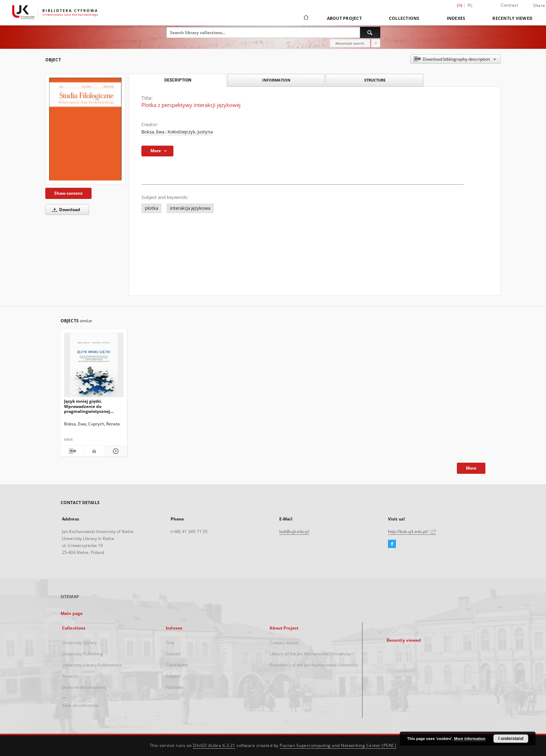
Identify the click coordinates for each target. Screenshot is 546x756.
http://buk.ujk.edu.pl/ (412, 531)
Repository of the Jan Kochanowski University (314, 665)
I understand (511, 739)
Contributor (177, 665)
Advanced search (350, 43)
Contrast (509, 5)
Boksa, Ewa (153, 132)
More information (470, 739)
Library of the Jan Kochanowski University (310, 654)
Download (65, 210)
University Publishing (83, 654)
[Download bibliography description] (72, 451)
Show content (68, 193)
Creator (173, 654)
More (471, 468)
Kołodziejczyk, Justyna (190, 132)
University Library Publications (92, 665)
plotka (151, 208)
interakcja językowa (190, 208)
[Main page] (306, 18)
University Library (79, 643)
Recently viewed (512, 18)
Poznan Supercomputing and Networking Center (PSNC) (338, 745)
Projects (70, 676)
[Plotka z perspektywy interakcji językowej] (85, 129)
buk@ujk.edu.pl (294, 531)
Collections (404, 18)
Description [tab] (178, 80)
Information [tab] (276, 80)
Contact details (284, 643)
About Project (344, 18)
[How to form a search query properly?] (376, 43)
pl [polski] (470, 5)
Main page (72, 613)
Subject (173, 676)
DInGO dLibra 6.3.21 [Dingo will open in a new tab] (214, 745)
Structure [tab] (375, 80)
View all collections (80, 705)
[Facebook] (392, 544)
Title (170, 643)
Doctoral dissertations (84, 687)
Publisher (175, 687)
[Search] (370, 32)
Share (539, 6)
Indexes (456, 18)
